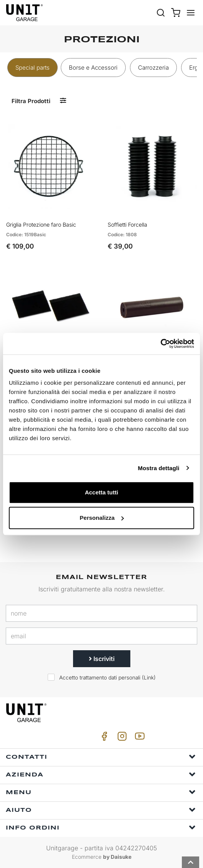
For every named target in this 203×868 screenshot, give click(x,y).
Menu (101, 792)
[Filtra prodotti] (63, 101)
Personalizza (102, 518)
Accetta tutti (102, 492)
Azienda (101, 774)
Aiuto (101, 810)
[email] (101, 636)
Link (149, 678)
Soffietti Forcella (127, 225)
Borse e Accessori (93, 68)
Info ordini (101, 827)
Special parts (32, 68)
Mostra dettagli (158, 468)
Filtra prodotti (31, 101)
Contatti (101, 757)
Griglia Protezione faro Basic (41, 225)
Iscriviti (102, 659)
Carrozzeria (153, 68)
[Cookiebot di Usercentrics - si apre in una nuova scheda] (161, 344)
